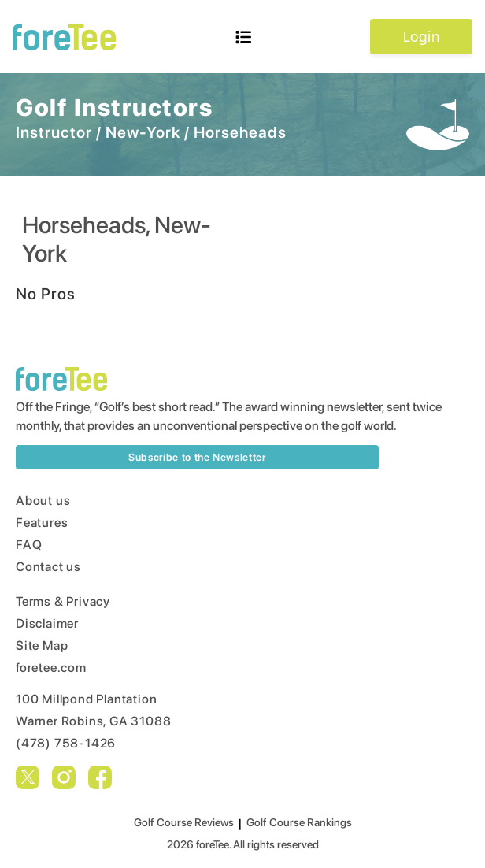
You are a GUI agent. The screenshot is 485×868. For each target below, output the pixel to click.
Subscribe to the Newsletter (197, 457)
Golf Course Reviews (184, 822)
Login (421, 36)
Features (42, 523)
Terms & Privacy (63, 601)
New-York (143, 132)
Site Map (42, 645)
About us (43, 501)
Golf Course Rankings (299, 822)
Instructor (54, 132)
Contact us (48, 567)
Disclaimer (47, 623)
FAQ (29, 545)
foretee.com (51, 668)
